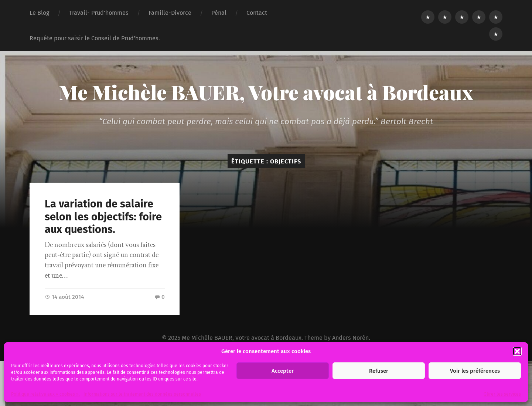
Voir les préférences (475, 371)
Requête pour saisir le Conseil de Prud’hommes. (95, 38)
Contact (257, 13)
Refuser (379, 371)
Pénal (219, 13)
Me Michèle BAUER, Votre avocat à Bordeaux (266, 92)
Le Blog (39, 13)
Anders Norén (350, 338)
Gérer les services (502, 394)
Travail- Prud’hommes (99, 13)
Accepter (283, 371)
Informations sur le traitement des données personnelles (142, 394)
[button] (517, 351)
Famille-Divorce (170, 13)
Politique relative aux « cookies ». (45, 394)
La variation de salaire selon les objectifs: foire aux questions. (103, 217)
